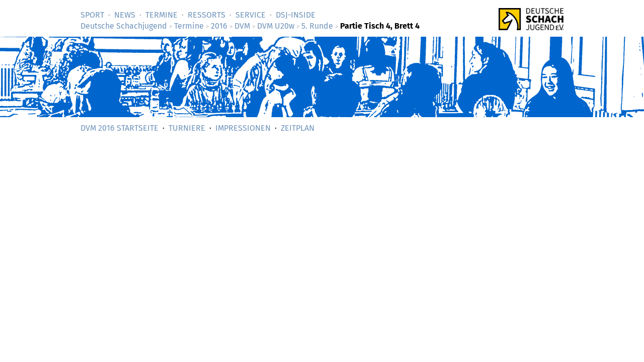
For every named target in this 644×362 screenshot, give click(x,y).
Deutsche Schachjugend (124, 26)
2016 (219, 26)
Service (251, 15)
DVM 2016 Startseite (119, 128)
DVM (242, 26)
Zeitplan (298, 128)
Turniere (187, 128)
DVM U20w (276, 26)
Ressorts (207, 15)
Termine (162, 15)
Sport (92, 15)
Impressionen (243, 128)
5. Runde (317, 26)
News (125, 15)
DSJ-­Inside (296, 15)
